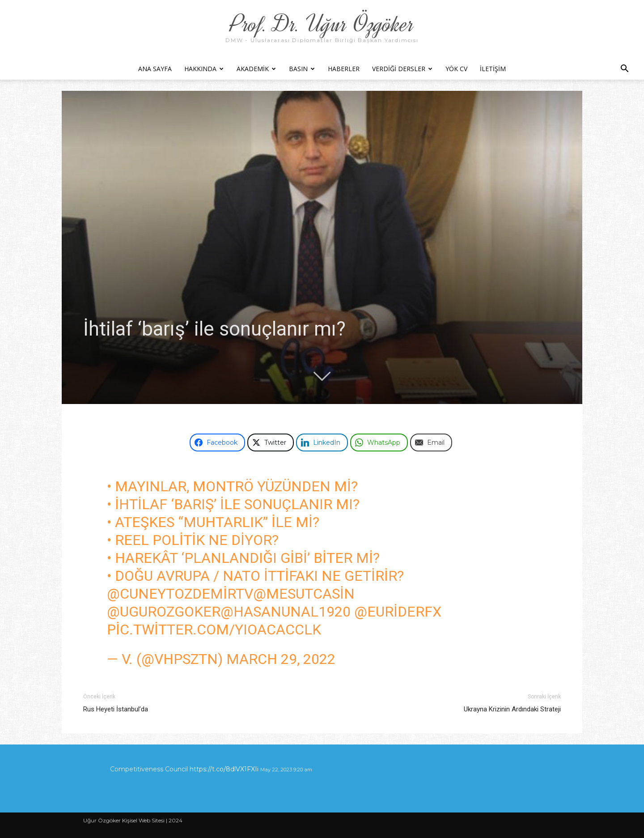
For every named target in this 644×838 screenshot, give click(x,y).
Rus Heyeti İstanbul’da (116, 709)
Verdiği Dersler (402, 69)
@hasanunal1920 (286, 612)
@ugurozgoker (164, 612)
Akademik (256, 69)
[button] (624, 70)
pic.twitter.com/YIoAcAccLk (214, 630)
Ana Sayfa (155, 69)
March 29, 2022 (281, 659)
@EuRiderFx (398, 612)
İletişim (493, 69)
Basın (302, 69)
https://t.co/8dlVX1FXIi (224, 769)
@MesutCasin (304, 594)
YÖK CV (456, 69)
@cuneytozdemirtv (180, 594)
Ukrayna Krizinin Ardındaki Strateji (512, 709)
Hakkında (204, 69)
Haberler (344, 69)
